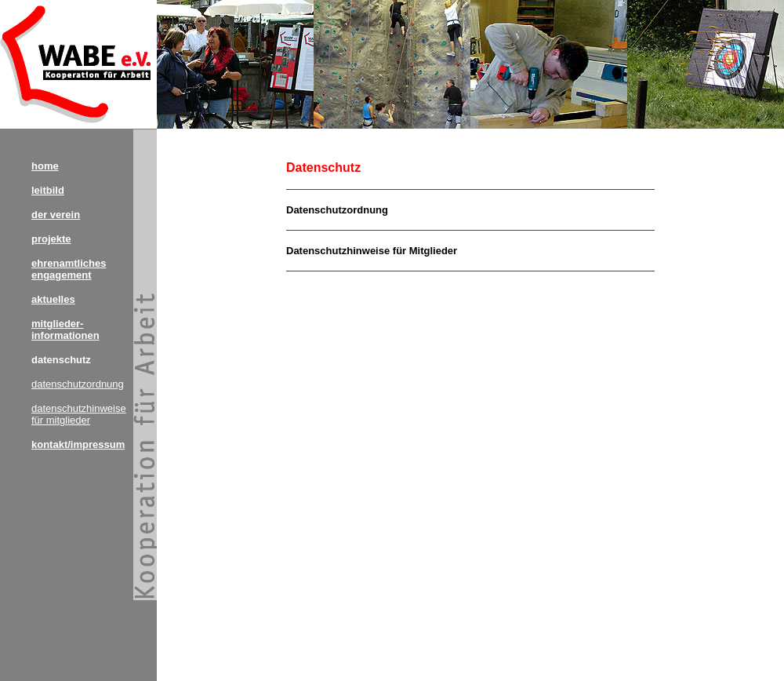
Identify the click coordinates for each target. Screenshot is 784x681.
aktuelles (53, 299)
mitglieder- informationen (65, 330)
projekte (51, 239)
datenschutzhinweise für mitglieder (79, 414)
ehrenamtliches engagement (69, 269)
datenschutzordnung (78, 384)
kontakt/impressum (78, 444)
